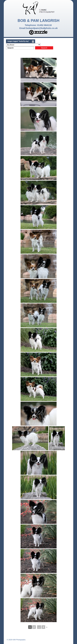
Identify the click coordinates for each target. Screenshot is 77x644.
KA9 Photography (19, 640)
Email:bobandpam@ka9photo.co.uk (38, 28)
